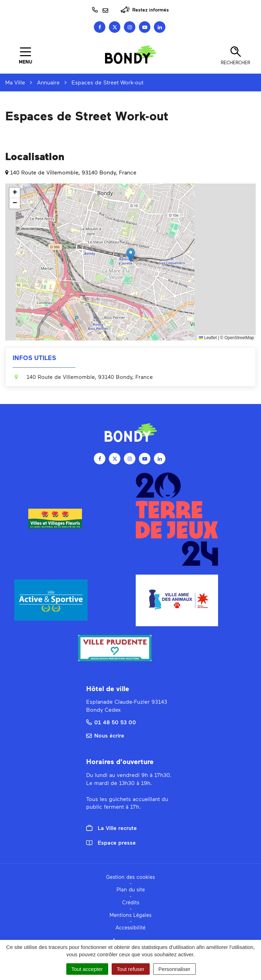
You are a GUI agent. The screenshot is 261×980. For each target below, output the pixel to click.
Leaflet (208, 338)
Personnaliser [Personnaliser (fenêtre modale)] (174, 969)
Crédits (131, 902)
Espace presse (111, 842)
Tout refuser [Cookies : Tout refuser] (131, 969)
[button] (131, 255)
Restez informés (145, 10)
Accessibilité (130, 927)
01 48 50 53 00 (111, 722)
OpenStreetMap (239, 338)
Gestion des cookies (130, 877)
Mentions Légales (130, 915)
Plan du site (131, 889)
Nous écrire (105, 735)
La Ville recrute (111, 828)
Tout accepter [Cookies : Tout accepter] (87, 969)
